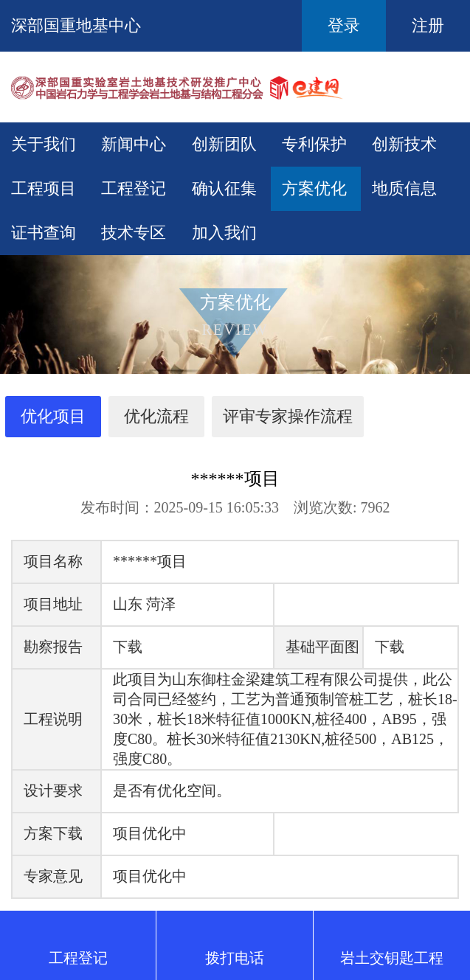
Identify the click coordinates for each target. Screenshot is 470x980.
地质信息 (404, 188)
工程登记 (134, 188)
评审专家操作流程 (288, 416)
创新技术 (404, 144)
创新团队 (224, 144)
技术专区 (134, 233)
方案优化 (314, 188)
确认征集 (224, 188)
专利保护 (314, 144)
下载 (128, 647)
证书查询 (44, 233)
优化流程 (156, 416)
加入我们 (224, 233)
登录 (344, 25)
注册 (428, 25)
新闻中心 (134, 144)
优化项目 (53, 416)
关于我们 (44, 144)
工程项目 (44, 188)
